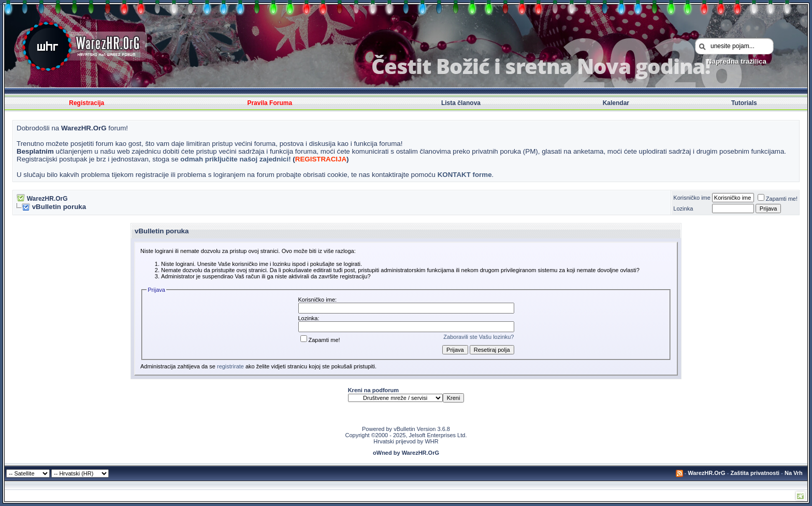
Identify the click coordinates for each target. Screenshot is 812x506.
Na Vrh (794, 473)
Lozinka (683, 209)
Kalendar (616, 103)
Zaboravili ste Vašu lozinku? (479, 337)
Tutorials (744, 103)
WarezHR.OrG (47, 199)
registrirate (230, 366)
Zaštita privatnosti (755, 473)
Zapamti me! (778, 199)
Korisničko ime (692, 198)
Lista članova (461, 103)
